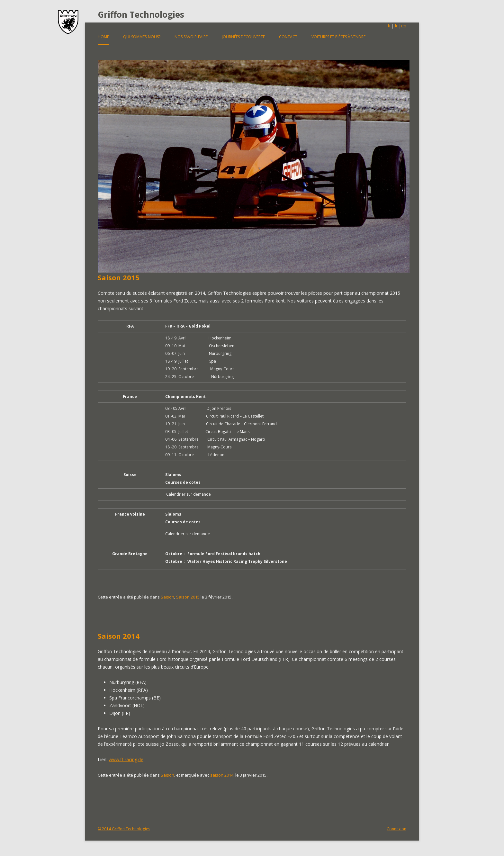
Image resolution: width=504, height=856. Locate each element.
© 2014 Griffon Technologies (124, 829)
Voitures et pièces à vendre (338, 37)
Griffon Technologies (141, 14)
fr (389, 26)
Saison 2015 (119, 277)
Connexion (396, 829)
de (396, 26)
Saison (167, 597)
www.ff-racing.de (126, 759)
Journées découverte (243, 37)
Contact (288, 37)
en (404, 26)
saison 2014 (222, 775)
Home (103, 37)
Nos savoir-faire (191, 37)
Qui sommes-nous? (142, 37)
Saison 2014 (119, 636)
